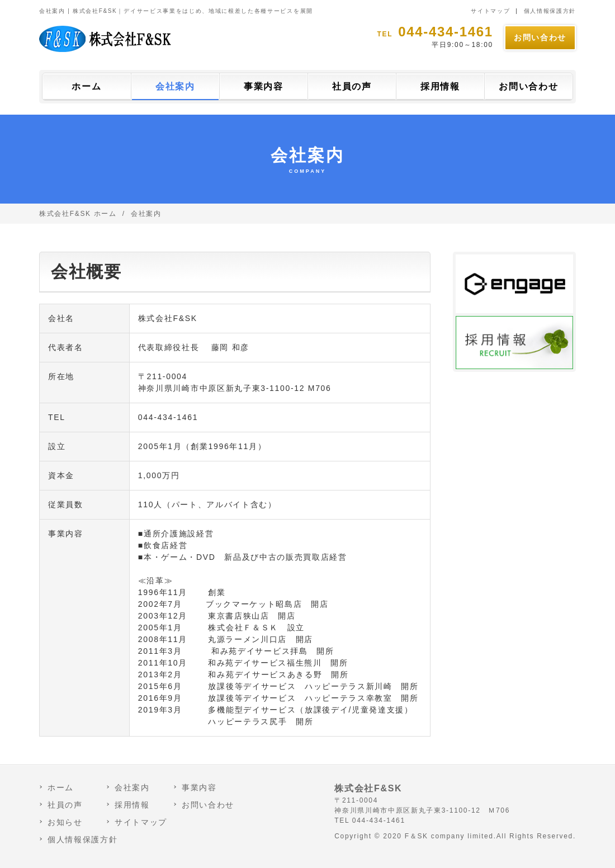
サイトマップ (490, 11)
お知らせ (65, 822)
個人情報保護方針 (550, 11)
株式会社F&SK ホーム (78, 214)
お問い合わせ (540, 37)
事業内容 (264, 86)
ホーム (86, 86)
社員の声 (352, 86)
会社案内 (175, 86)
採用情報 (440, 86)
